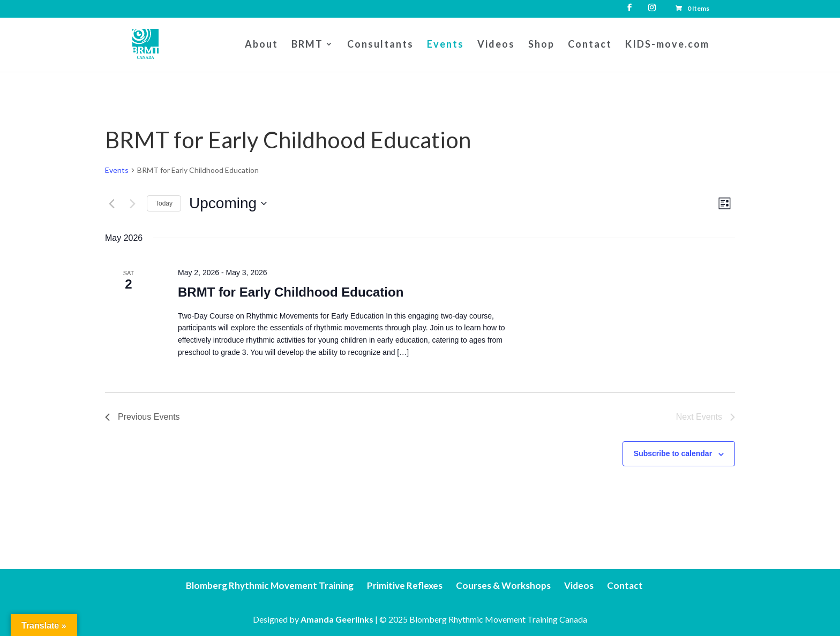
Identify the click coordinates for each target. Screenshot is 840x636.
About (261, 45)
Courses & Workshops (503, 585)
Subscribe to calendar (673, 453)
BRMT (307, 45)
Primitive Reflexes (405, 585)
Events (445, 45)
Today (164, 203)
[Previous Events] (111, 203)
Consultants (380, 45)
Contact (590, 45)
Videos (496, 45)
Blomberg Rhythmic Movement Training (270, 585)
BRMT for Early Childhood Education (291, 292)
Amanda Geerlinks (337, 619)
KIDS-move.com (667, 45)
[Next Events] (132, 203)
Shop (541, 45)
